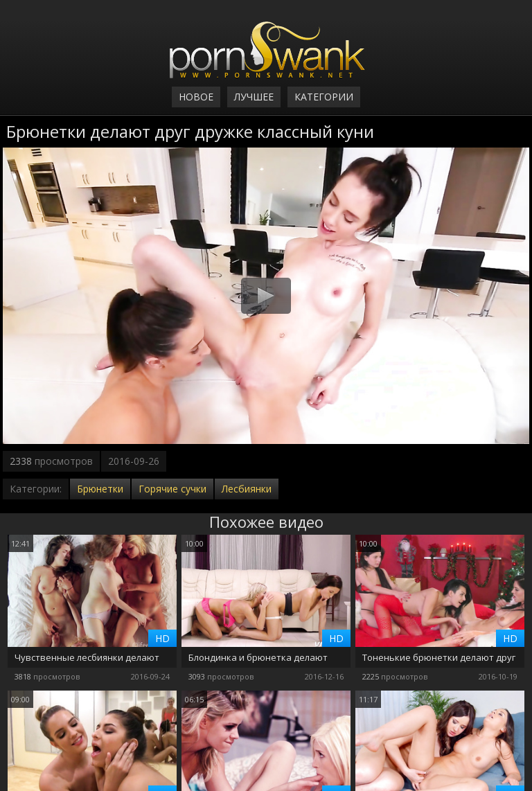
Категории (324, 97)
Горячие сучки (172, 489)
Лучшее (254, 97)
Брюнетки (100, 489)
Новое (196, 97)
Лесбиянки (247, 489)
